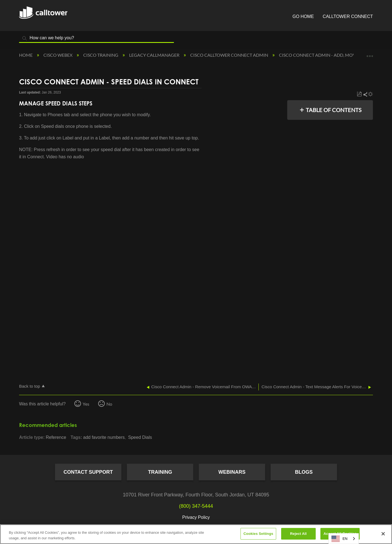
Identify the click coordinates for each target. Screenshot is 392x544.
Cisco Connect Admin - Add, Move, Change (329, 55)
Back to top (30, 386)
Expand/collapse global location (370, 53)
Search (25, 38)
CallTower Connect (348, 16)
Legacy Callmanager (155, 55)
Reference (56, 437)
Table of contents (334, 110)
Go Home (303, 16)
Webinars (232, 472)
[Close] (383, 534)
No (109, 404)
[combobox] (344, 539)
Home (26, 55)
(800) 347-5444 (196, 506)
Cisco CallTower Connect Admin (230, 55)
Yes (86, 404)
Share (365, 94)
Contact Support (88, 472)
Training (160, 472)
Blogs (304, 472)
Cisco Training (101, 55)
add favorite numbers (104, 437)
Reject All (298, 534)
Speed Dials (140, 437)
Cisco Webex (58, 55)
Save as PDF (359, 94)
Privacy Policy (196, 517)
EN (339, 539)
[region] (196, 534)
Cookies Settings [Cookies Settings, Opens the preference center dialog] (258, 534)
